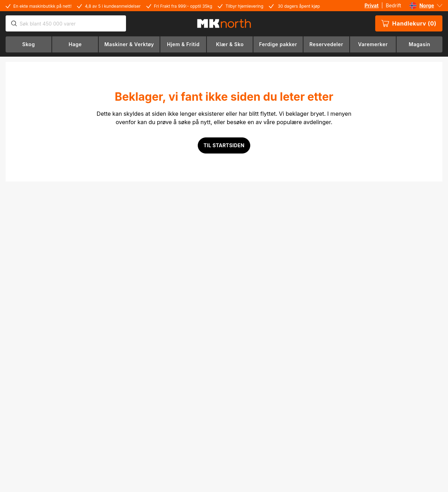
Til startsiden (224, 145)
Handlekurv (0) (409, 23)
